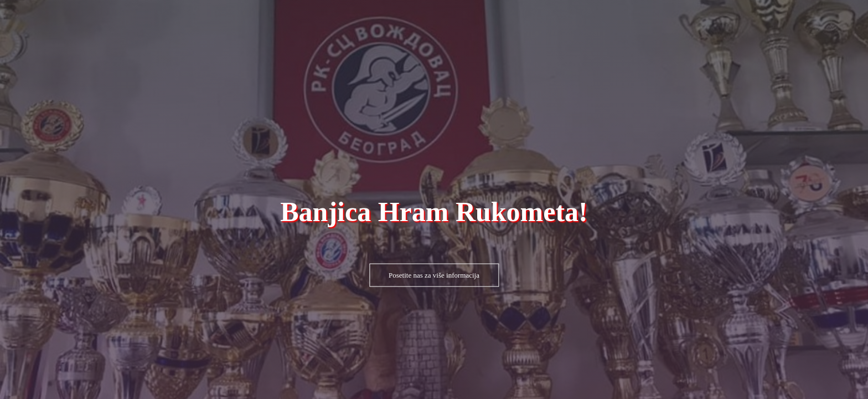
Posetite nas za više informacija (434, 275)
